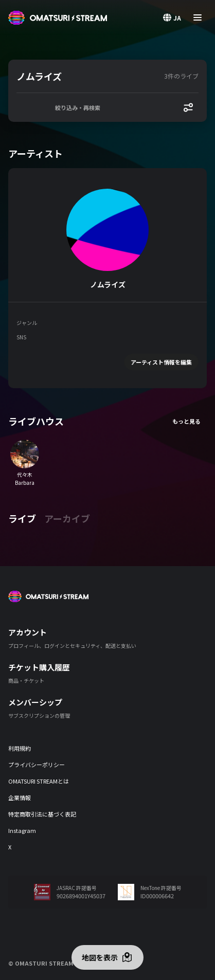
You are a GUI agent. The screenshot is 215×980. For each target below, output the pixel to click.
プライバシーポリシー (37, 765)
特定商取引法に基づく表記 (42, 814)
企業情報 (20, 797)
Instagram (22, 830)
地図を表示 (100, 957)
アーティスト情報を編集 (161, 362)
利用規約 (20, 748)
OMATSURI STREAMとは (39, 781)
